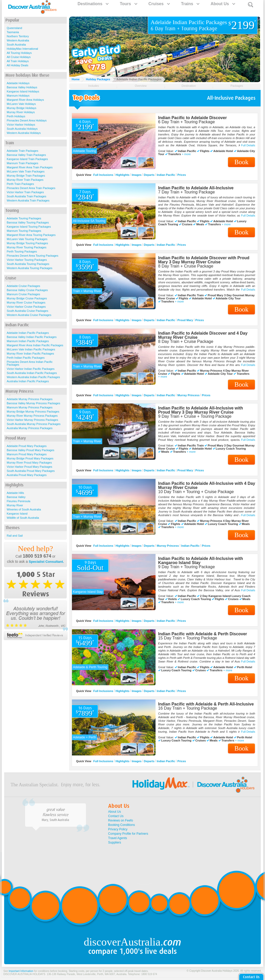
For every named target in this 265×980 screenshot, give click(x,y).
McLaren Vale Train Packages (26, 171)
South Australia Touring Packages (28, 264)
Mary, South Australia (55, 820)
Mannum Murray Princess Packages (30, 407)
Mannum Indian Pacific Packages (28, 341)
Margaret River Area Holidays (25, 100)
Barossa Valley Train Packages (26, 155)
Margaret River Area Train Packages (30, 167)
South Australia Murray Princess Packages (34, 424)
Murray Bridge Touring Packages (27, 243)
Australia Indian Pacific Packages (28, 381)
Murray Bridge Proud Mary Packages (30, 458)
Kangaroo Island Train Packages (27, 159)
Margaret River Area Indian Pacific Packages (35, 345)
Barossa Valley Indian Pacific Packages (32, 337)
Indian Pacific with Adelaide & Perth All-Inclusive (206, 704)
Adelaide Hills (15, 493)
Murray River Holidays (21, 112)
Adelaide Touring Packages (24, 218)
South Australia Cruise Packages (27, 311)
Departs (149, 175)
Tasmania (13, 32)
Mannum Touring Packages (24, 231)
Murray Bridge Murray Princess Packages (33, 412)
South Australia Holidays (22, 129)
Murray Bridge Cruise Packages (27, 298)
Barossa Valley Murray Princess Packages (33, 403)
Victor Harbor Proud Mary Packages (30, 467)
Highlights (122, 175)
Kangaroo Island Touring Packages (29, 227)
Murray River (15, 505)
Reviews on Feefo (121, 820)
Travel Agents (118, 838)
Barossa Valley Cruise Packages (27, 290)
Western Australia (18, 40)
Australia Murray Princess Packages (30, 428)
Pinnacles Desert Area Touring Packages (32, 256)
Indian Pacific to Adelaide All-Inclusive (196, 188)
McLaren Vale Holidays (21, 104)
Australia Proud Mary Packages (27, 475)
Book (241, 162)
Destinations (93, 4)
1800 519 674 (37, 556)
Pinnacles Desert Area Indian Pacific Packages (30, 363)
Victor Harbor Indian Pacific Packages (31, 369)
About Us (223, 4)
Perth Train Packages (20, 184)
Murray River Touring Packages (27, 247)
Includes (94, 86)
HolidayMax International (22, 49)
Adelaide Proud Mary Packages (27, 446)
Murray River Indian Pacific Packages (30, 354)
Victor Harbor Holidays (21, 125)
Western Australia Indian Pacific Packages (33, 377)
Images (137, 175)
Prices (182, 175)
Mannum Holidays (18, 96)
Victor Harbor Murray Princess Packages (32, 420)
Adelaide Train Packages (23, 151)
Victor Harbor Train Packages (25, 192)
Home (76, 79)
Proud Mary (185, 320)
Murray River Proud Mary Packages (29, 463)
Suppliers (115, 842)
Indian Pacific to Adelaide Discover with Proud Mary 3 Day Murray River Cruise (204, 260)
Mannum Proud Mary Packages (27, 454)
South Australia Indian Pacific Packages (32, 373)
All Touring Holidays (19, 53)
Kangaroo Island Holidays (23, 91)
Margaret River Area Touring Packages (31, 235)
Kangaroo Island (17, 514)
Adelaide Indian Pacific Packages (28, 333)
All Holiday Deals (17, 65)
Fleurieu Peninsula (19, 501)
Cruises (159, 4)
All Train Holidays (18, 61)
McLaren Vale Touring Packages (27, 239)
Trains (190, 4)
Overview (141, 86)
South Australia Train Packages (27, 196)
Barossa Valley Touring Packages (28, 222)
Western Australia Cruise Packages (29, 315)
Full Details (248, 145)
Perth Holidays (16, 116)
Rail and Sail (15, 536)
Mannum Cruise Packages (23, 294)
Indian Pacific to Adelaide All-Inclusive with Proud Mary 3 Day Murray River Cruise (201, 410)
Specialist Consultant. (46, 562)
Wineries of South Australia (24, 509)
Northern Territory (18, 36)
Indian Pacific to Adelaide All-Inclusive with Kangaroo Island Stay (201, 561)
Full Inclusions (103, 175)
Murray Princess (188, 395)
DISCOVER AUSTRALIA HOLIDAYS (24, 974)
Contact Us (116, 816)
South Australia (16, 45)
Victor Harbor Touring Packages (27, 260)
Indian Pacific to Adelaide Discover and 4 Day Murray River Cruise (203, 335)
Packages (237, 86)
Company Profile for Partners (128, 834)
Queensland (14, 28)
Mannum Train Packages (23, 163)
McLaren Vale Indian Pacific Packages (31, 349)
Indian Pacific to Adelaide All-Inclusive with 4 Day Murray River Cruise (207, 485)
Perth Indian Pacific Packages (26, 358)
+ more (186, 154)
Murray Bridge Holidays (21, 108)
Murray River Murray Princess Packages (32, 416)
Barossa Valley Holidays (22, 87)
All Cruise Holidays (19, 57)
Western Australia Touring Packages (30, 268)
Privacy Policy (118, 829)
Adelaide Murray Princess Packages (30, 399)
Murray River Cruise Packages (26, 302)
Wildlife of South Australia (23, 518)
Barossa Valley (16, 497)
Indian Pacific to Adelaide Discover (192, 118)
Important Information (21, 971)
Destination (189, 86)
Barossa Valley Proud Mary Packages (31, 450)
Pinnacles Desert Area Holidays (27, 120)
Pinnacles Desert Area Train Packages (31, 188)
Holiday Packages (98, 79)
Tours (128, 4)
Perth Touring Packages (22, 251)
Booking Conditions (122, 825)
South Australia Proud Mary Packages (31, 471)
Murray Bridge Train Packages (26, 176)
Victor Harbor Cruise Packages (26, 307)
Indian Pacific (166, 175)
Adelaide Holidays (18, 83)
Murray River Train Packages (25, 180)
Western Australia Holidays (24, 133)
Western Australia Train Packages (28, 200)
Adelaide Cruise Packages (23, 286)
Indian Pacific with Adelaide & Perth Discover (203, 634)
